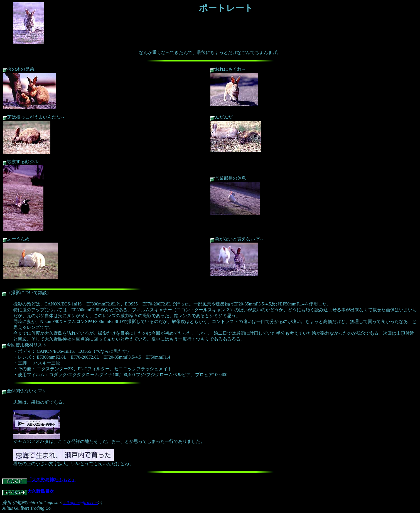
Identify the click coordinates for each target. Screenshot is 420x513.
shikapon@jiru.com (80, 503)
